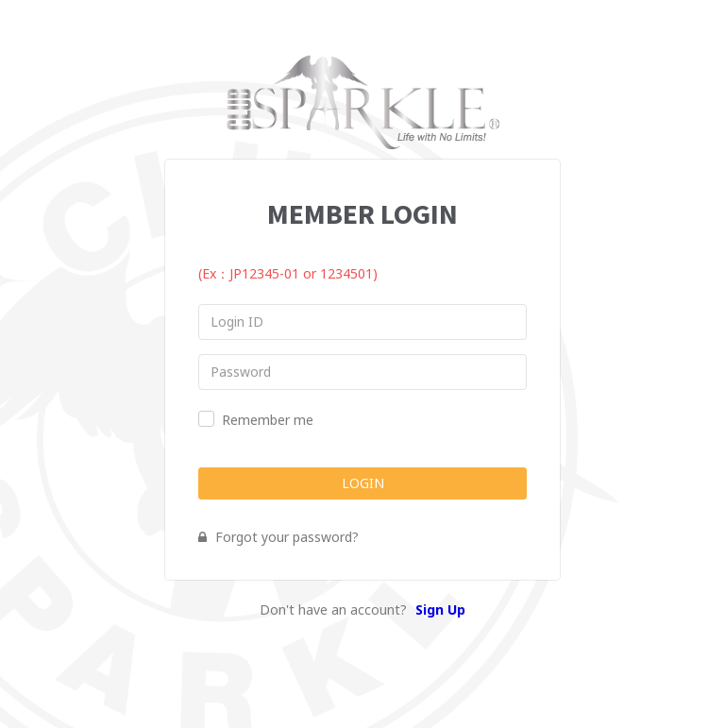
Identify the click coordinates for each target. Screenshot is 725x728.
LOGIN (363, 483)
